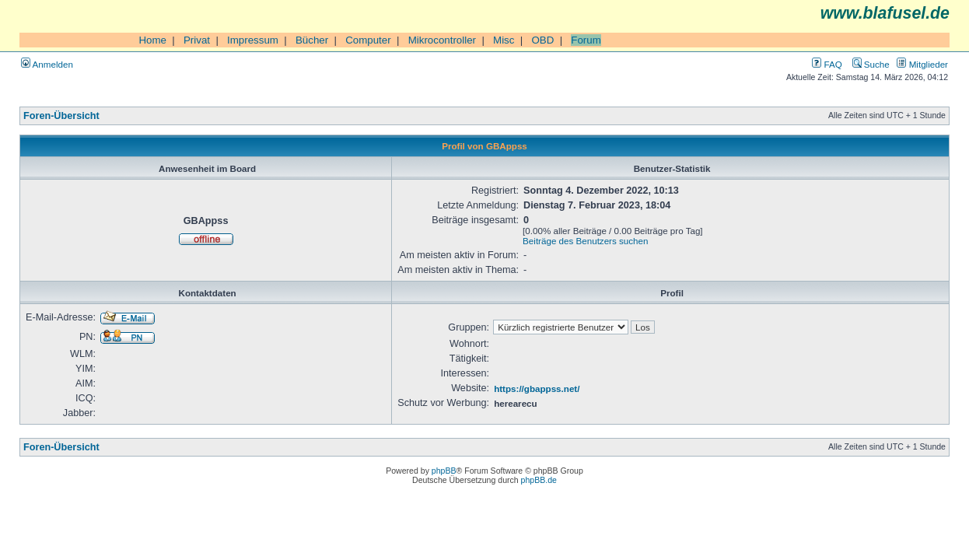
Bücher (312, 40)
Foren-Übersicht (61, 116)
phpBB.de (539, 480)
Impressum (253, 40)
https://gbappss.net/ (537, 388)
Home (152, 40)
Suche (871, 64)
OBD (542, 40)
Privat (197, 40)
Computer (368, 40)
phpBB (444, 471)
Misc (504, 40)
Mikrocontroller (442, 40)
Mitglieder (922, 64)
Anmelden (47, 64)
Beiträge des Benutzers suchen (585, 241)
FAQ (827, 64)
